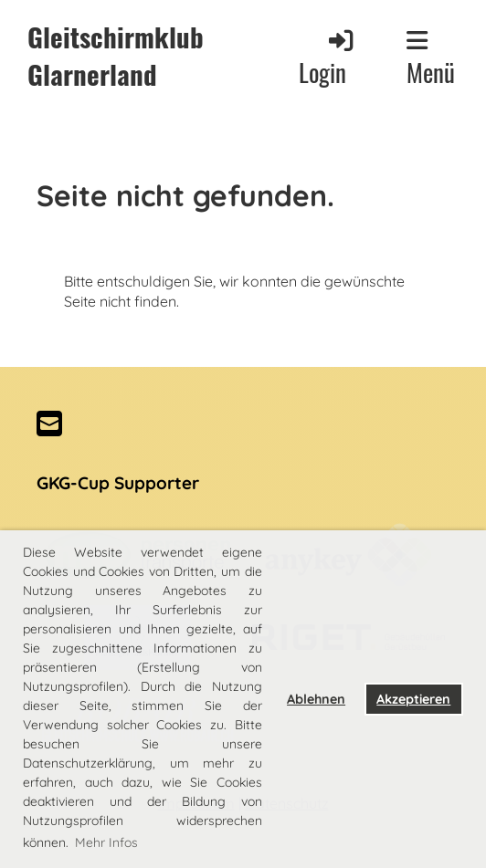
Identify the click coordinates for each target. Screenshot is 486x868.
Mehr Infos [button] (106, 842)
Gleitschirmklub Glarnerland (116, 56)
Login (328, 58)
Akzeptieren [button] (413, 699)
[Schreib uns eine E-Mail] (49, 424)
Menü (431, 59)
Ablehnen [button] (316, 699)
